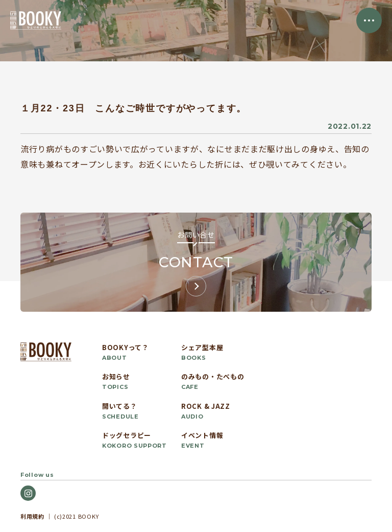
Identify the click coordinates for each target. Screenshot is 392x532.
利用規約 (32, 516)
